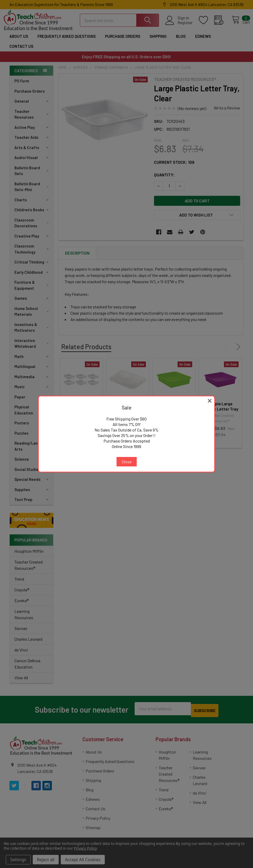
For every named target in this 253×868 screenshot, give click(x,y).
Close (127, 462)
